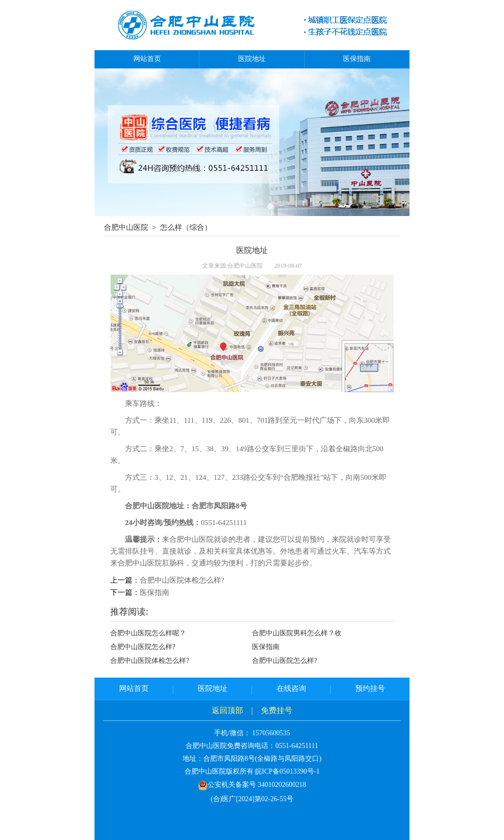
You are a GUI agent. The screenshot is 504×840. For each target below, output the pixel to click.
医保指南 (357, 59)
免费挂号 (277, 710)
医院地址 (252, 59)
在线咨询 (291, 688)
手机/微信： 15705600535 (252, 733)
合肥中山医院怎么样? (143, 647)
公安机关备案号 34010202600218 (252, 785)
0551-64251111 (297, 746)
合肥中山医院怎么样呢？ (148, 633)
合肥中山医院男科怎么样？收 (297, 633)
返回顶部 (227, 710)
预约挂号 (370, 688)
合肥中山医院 (126, 227)
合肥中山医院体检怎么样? (182, 580)
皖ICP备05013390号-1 (287, 771)
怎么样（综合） (186, 227)
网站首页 (147, 59)
